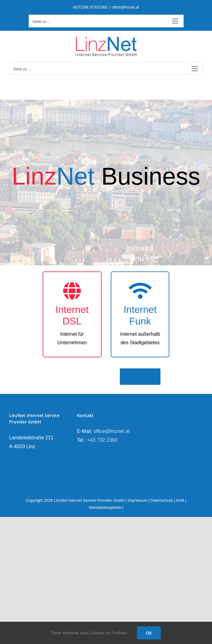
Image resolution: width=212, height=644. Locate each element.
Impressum (138, 500)
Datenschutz (162, 500)
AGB (180, 500)
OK (149, 633)
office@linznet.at (126, 7)
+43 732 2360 (102, 440)
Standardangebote (105, 507)
